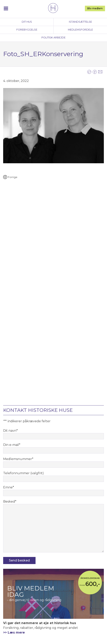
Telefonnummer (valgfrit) (23, 473)
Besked (10, 502)
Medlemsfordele (80, 30)
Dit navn (10, 431)
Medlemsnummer (18, 459)
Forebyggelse (27, 30)
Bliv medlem (95, 8)
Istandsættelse (80, 22)
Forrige (10, 177)
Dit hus (27, 22)
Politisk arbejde (53, 38)
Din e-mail (12, 445)
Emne (9, 487)
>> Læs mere (14, 632)
